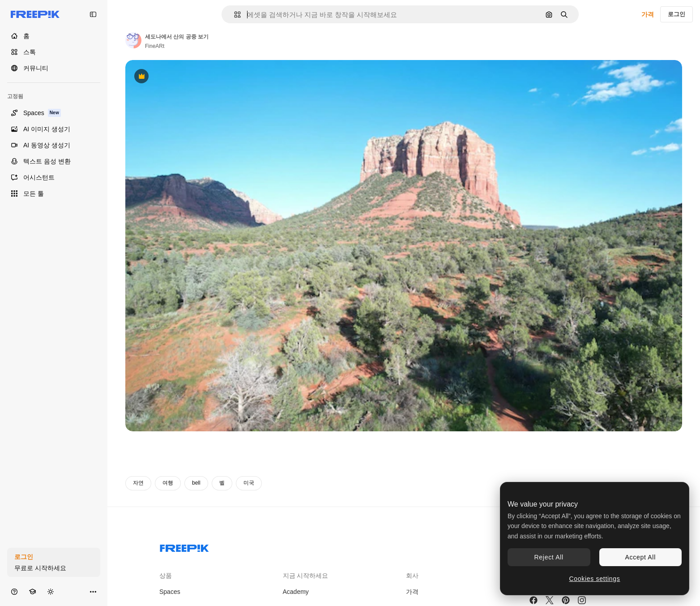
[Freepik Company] (184, 546)
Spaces (170, 592)
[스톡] (54, 52)
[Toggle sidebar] (93, 14)
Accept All (640, 557)
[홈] (54, 36)
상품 (166, 576)
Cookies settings (595, 579)
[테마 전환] (51, 591)
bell (196, 483)
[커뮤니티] (54, 68)
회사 (412, 576)
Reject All (549, 557)
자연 (138, 483)
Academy (296, 592)
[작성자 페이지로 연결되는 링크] (133, 40)
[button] (234, 15)
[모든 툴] (54, 193)
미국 (249, 483)
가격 (648, 14)
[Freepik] (35, 14)
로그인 (677, 14)
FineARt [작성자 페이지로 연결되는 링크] (155, 46)
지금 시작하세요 (306, 576)
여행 (168, 483)
